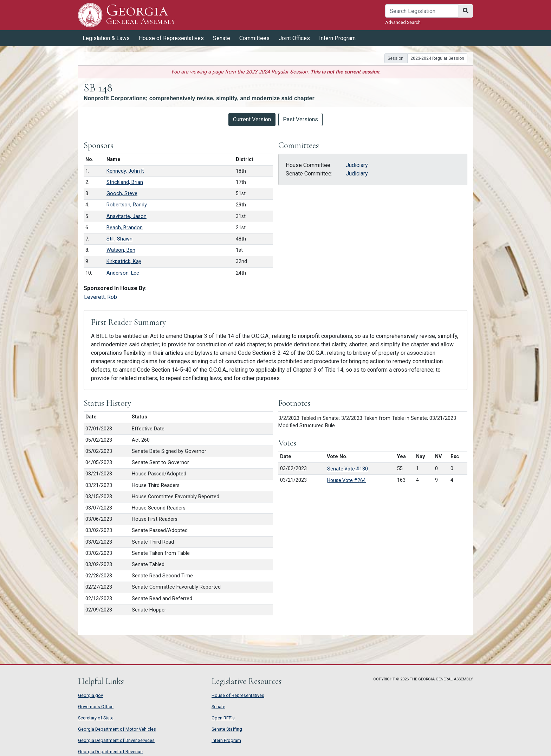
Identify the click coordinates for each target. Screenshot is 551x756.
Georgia (141, 15)
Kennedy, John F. (125, 171)
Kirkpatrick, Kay (124, 261)
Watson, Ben (121, 250)
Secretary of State (96, 718)
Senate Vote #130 (348, 469)
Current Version (252, 119)
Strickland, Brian (125, 182)
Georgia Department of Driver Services (116, 740)
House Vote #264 (346, 480)
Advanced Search (403, 22)
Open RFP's (223, 718)
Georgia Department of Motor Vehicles (117, 729)
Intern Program (337, 38)
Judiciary (357, 165)
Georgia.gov (90, 695)
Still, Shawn (119, 239)
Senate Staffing (227, 729)
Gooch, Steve (122, 194)
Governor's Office (96, 707)
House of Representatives (171, 38)
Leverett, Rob (101, 297)
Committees (254, 38)
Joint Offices (294, 38)
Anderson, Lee (123, 273)
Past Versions (300, 119)
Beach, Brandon (125, 228)
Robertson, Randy (127, 205)
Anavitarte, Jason (127, 216)
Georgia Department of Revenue (110, 752)
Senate (222, 38)
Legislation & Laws (106, 38)
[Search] (422, 11)
